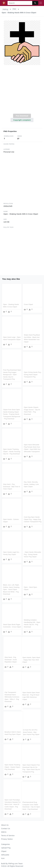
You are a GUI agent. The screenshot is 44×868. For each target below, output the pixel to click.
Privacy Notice (7, 839)
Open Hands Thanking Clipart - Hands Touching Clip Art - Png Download (12, 451)
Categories (5, 844)
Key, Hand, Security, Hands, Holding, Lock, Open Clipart (31, 484)
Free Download (22, 116)
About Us (5, 825)
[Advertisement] (22, 91)
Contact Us (6, 828)
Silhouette (5, 855)
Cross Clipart (28, 304)
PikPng (5, 9)
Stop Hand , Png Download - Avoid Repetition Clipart (15, 659)
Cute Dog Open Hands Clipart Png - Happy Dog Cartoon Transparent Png (33, 519)
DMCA (4, 832)
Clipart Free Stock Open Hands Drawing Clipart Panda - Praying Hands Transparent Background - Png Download (12, 414)
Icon (3, 858)
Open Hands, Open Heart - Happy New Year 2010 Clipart (27, 660)
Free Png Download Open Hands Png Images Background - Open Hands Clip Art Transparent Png (12, 374)
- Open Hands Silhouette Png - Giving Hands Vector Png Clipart (32, 554)
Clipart (4, 851)
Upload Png (6, 848)
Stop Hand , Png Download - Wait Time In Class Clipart (12, 486)
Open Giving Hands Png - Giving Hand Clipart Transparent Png (33, 374)
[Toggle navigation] (41, 3)
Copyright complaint (22, 120)
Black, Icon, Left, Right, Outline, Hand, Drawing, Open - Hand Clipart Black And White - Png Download (11, 589)
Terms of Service (8, 835)
